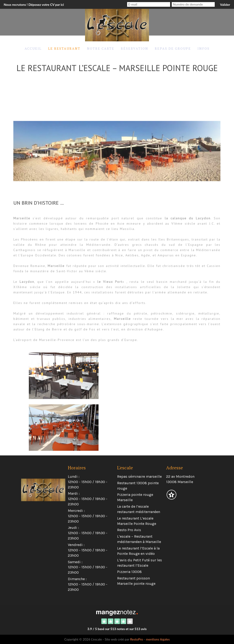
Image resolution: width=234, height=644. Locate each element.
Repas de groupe (173, 48)
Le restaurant (64, 48)
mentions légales (158, 639)
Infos (204, 48)
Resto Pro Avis (129, 530)
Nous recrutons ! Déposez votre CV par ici (34, 5)
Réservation (135, 48)
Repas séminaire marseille (139, 476)
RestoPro (137, 639)
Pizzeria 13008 (129, 572)
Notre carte (101, 48)
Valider (225, 5)
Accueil (33, 48)
